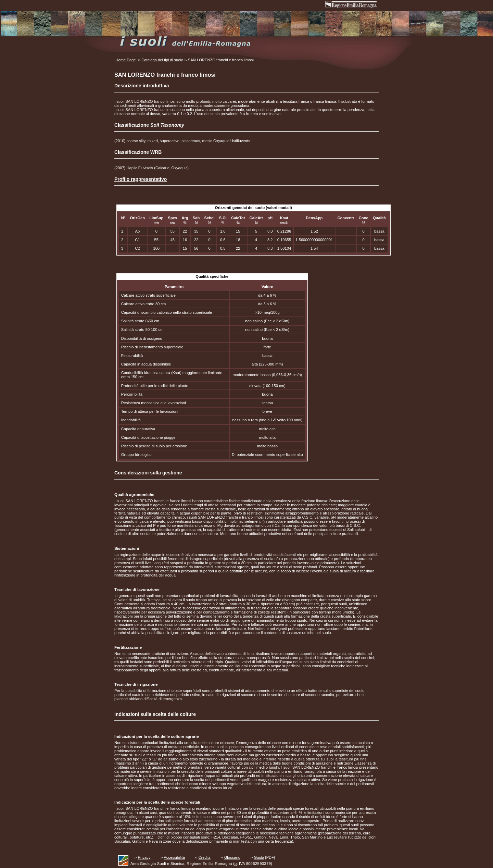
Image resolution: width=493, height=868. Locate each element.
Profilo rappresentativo (141, 179)
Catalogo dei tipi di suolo (162, 60)
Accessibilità (174, 857)
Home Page (125, 60)
